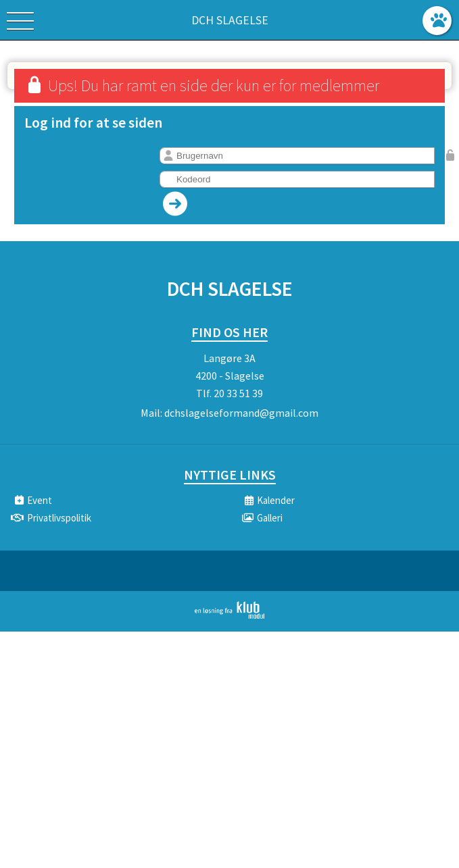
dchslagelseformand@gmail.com (241, 413)
